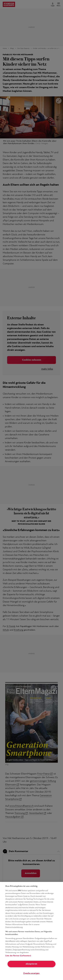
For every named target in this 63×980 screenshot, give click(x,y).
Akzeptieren (32, 964)
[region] (32, 931)
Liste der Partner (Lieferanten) (18, 956)
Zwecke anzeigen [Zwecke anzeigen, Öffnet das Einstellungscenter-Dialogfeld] (32, 973)
